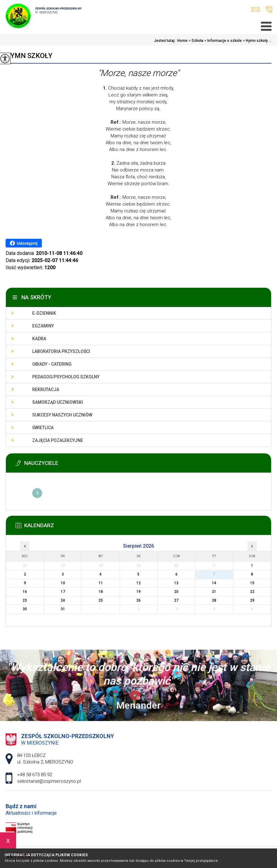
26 (138, 600)
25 (101, 600)
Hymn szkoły (29, 56)
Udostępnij (24, 243)
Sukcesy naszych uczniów (62, 415)
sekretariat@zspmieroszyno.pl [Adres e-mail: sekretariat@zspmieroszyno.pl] (49, 781)
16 (25, 592)
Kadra (39, 339)
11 (101, 583)
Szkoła (195, 41)
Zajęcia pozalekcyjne (58, 440)
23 (25, 600)
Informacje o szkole (222, 41)
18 (101, 592)
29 (252, 600)
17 (63, 592)
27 (176, 600)
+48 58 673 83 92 (269, 9)
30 (25, 609)
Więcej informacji (37, 493)
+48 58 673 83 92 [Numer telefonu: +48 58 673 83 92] (35, 775)
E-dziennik (44, 313)
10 (63, 583)
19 (138, 592)
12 (138, 583)
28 (214, 600)
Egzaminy (43, 326)
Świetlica (43, 428)
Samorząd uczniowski (58, 402)
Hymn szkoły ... (257, 41)
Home (182, 41)
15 (252, 583)
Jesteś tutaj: (166, 41)
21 (214, 592)
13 (176, 583)
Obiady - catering (52, 364)
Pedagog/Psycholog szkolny (66, 377)
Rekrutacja (46, 389)
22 (252, 592)
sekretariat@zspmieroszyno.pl (255, 9)
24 (63, 600)
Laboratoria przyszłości (61, 351)
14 (214, 583)
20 (176, 592)
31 (63, 609)
